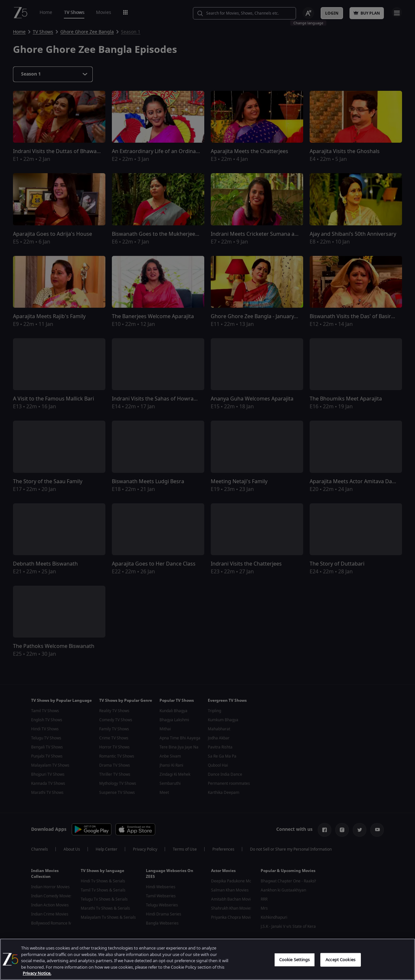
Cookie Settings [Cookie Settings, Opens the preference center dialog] (295, 973)
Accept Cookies (340, 973)
